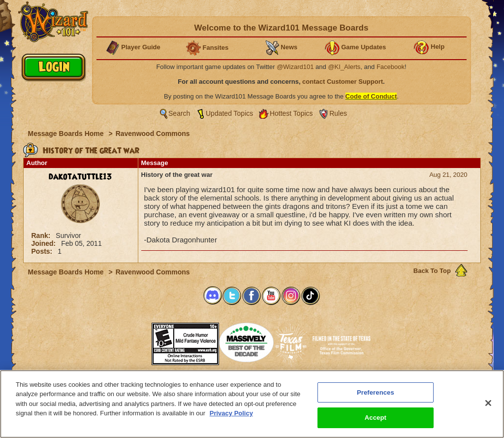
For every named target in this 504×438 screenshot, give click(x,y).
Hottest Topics (291, 113)
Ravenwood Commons (153, 134)
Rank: (42, 236)
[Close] (488, 403)
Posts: (43, 251)
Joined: (45, 243)
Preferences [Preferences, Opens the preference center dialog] (376, 392)
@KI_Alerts (344, 67)
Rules (338, 113)
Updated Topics (229, 113)
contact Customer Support (343, 82)
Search (179, 113)
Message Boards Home (67, 134)
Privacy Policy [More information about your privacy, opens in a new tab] (231, 413)
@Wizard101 (295, 67)
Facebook (391, 67)
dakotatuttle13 (80, 177)
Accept (376, 418)
